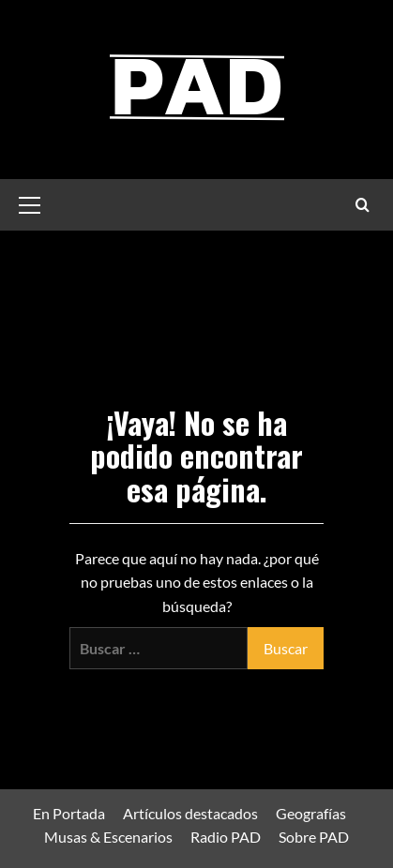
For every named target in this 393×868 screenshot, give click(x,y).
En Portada (69, 813)
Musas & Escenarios (108, 837)
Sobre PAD (314, 837)
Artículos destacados (190, 813)
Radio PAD (226, 837)
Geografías (311, 813)
